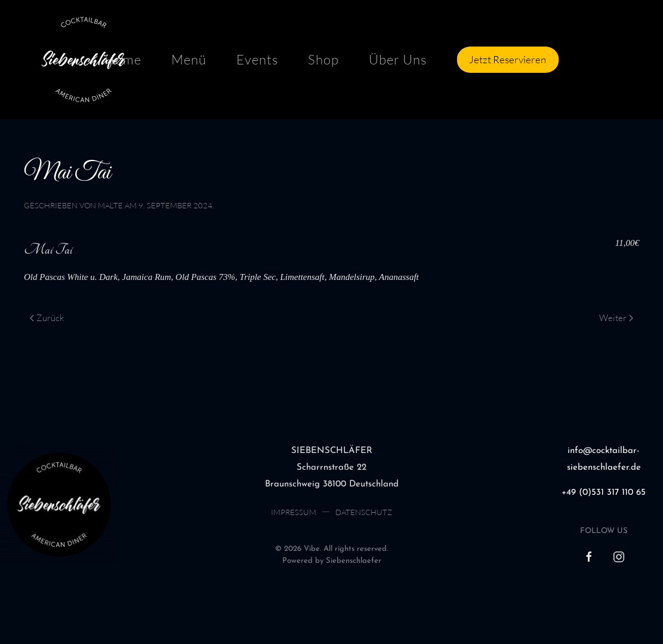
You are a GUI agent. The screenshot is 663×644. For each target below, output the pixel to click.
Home (123, 59)
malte (110, 205)
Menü (189, 59)
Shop (323, 59)
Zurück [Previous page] (47, 318)
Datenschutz (364, 512)
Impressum (294, 512)
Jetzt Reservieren (508, 59)
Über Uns (398, 59)
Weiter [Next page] (616, 318)
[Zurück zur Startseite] (84, 60)
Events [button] (257, 59)
